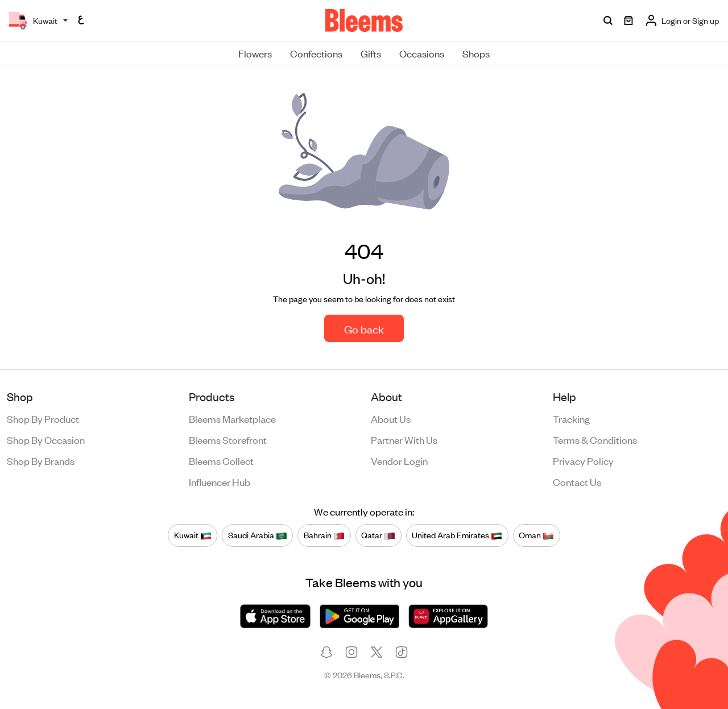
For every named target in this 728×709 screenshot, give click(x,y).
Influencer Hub (220, 481)
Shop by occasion (46, 439)
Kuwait (193, 535)
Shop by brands (41, 460)
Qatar (378, 535)
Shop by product (43, 418)
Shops (476, 53)
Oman (536, 535)
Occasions (422, 53)
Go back (364, 329)
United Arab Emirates (457, 535)
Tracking (571, 418)
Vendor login (399, 460)
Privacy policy (583, 460)
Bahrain (324, 535)
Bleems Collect (221, 460)
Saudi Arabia (258, 535)
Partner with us (404, 439)
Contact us (577, 481)
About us (391, 418)
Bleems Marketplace (232, 418)
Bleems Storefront (228, 439)
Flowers (255, 53)
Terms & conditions (595, 439)
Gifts (371, 53)
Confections (316, 53)
